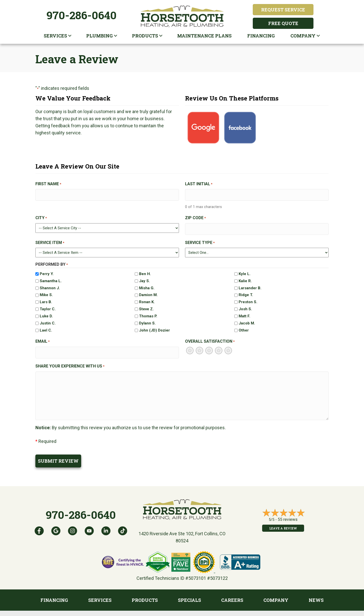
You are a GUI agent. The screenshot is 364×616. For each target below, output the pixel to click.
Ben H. (145, 271)
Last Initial (199, 184)
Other (244, 327)
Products (145, 36)
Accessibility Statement (222, 611)
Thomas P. (148, 313)
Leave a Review (283, 521)
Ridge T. (246, 292)
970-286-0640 (82, 15)
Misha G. (147, 284)
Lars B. (46, 299)
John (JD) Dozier (154, 327)
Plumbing (99, 36)
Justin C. (48, 320)
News (316, 593)
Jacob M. (247, 320)
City (41, 216)
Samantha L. (51, 277)
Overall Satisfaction (210, 338)
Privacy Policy (185, 611)
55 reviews (288, 512)
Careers (232, 593)
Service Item (50, 239)
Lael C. (46, 327)
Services (55, 36)
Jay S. (144, 277)
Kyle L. (245, 271)
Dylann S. (147, 320)
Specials (189, 593)
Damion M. (148, 292)
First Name (48, 184)
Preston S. (248, 299)
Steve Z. (146, 306)
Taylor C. (48, 306)
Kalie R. (245, 277)
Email (42, 338)
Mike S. (46, 292)
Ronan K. (147, 299)
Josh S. (245, 306)
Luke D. (46, 313)
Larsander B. (250, 284)
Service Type (200, 239)
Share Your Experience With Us (70, 361)
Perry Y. (47, 271)
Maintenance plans (204, 36)
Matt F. (244, 313)
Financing (261, 36)
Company (303, 36)
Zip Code (195, 216)
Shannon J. (50, 284)
